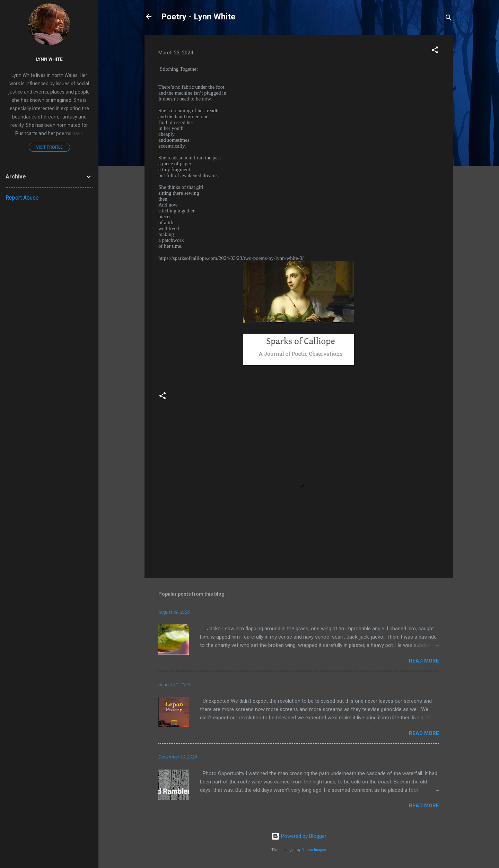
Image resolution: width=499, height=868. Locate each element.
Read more (424, 661)
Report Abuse (22, 198)
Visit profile (49, 147)
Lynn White (49, 59)
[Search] (449, 19)
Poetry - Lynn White (198, 17)
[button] (435, 51)
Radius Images (314, 850)
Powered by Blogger (299, 836)
